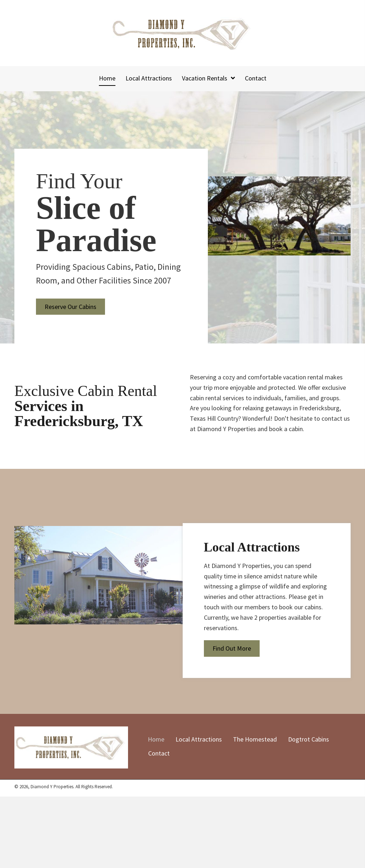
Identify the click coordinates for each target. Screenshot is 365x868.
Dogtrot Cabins (309, 739)
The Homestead (255, 739)
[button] (70, 307)
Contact (159, 753)
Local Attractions (199, 739)
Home (156, 739)
